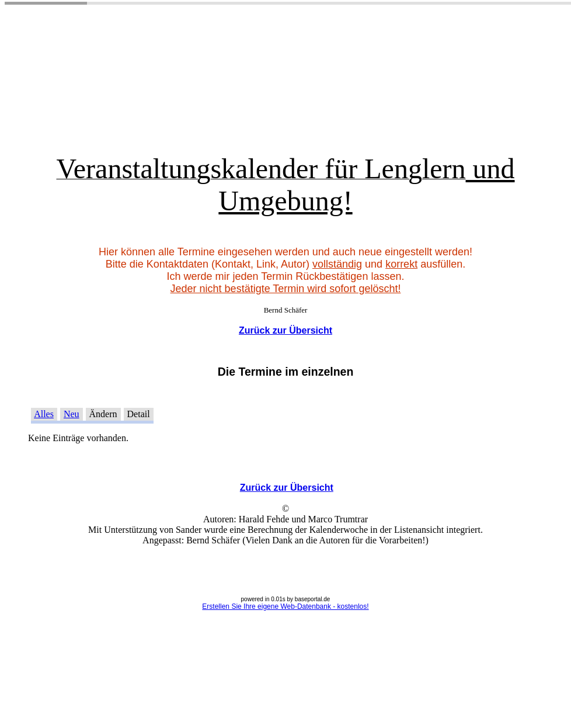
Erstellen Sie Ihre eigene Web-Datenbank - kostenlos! (285, 606)
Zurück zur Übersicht (285, 330)
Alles (44, 414)
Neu (72, 414)
